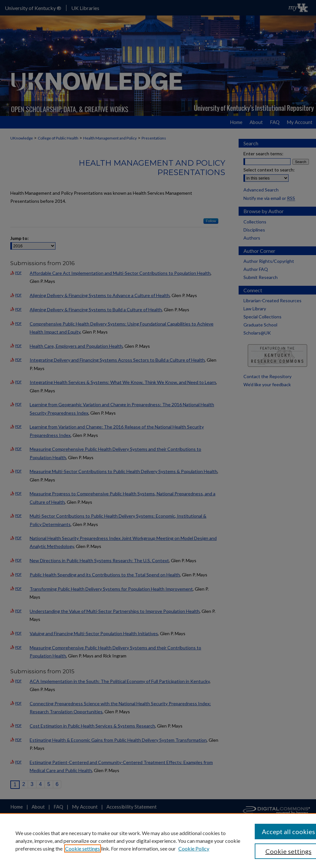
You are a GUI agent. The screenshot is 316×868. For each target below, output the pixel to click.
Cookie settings (83, 848)
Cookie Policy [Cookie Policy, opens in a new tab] (194, 848)
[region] (158, 841)
